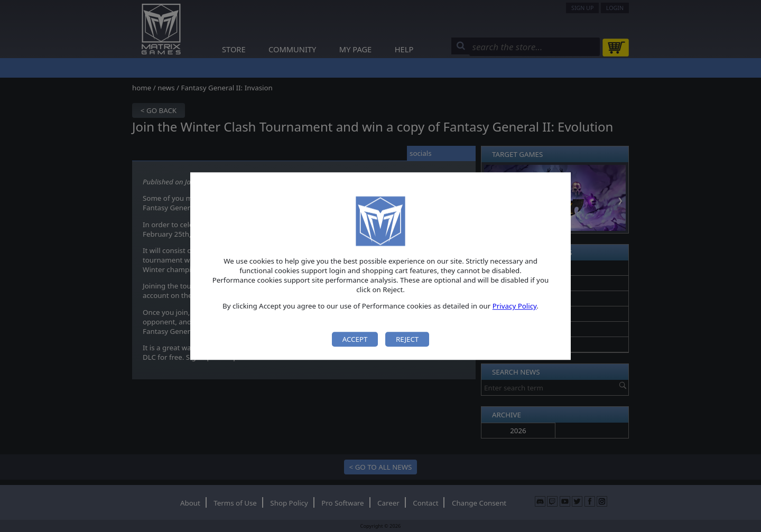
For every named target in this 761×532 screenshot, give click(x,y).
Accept (355, 339)
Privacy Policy (515, 306)
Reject (407, 339)
